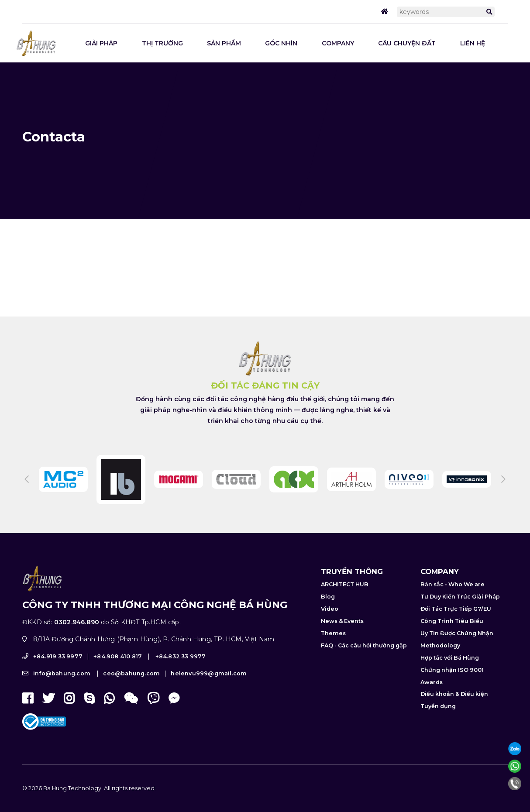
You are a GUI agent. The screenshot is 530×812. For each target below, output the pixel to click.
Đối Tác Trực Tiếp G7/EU (456, 627)
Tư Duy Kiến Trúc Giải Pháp (460, 615)
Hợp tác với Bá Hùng (450, 676)
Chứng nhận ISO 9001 (452, 688)
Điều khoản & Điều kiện (454, 713)
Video (330, 627)
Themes (333, 652)
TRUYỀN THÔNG (352, 590)
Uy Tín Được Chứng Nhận (457, 652)
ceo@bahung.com (131, 692)
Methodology (440, 664)
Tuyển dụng (438, 725)
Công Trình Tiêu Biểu (452, 639)
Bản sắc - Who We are (453, 603)
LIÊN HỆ (473, 43)
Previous (27, 498)
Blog (328, 615)
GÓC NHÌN (281, 43)
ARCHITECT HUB (345, 603)
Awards (432, 700)
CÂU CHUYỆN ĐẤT (407, 43)
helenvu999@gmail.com (209, 692)
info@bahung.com (62, 692)
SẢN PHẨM (224, 43)
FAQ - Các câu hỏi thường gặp (364, 664)
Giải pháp (101, 43)
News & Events (342, 639)
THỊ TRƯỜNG (162, 43)
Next (503, 498)
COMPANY (338, 43)
